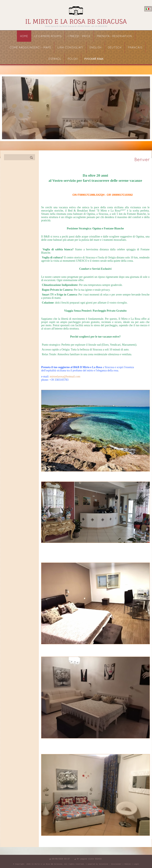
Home (24, 36)
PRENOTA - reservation (114, 36)
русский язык (94, 59)
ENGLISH (96, 48)
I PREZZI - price (79, 36)
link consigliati (70, 48)
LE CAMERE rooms (48, 36)
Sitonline (104, 864)
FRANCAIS (135, 48)
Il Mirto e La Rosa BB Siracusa (76, 21)
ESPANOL (55, 59)
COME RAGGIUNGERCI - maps (30, 48)
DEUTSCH (115, 48)
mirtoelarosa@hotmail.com (65, 377)
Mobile (128, 864)
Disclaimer (116, 864)
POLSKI (73, 59)
